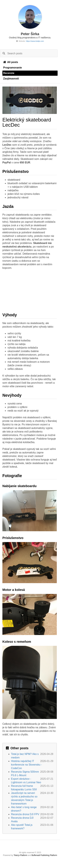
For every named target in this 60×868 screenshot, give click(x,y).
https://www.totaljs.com (35, 41)
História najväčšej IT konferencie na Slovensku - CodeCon (26, 765)
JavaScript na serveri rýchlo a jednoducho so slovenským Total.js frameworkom (24, 798)
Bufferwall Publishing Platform (44, 855)
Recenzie (9, 73)
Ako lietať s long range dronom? (24, 809)
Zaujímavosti (11, 79)
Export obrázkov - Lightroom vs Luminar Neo (26, 781)
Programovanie (12, 68)
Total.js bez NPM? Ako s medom (25, 756)
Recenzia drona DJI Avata (22, 820)
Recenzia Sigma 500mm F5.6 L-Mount (25, 773)
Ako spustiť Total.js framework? (22, 827)
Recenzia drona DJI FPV (25, 814)
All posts (11, 62)
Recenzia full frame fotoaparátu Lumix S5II (24, 788)
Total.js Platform (20, 855)
